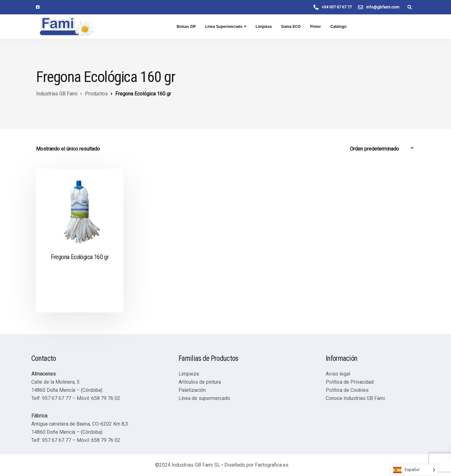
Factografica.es (272, 465)
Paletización (192, 390)
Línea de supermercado (204, 398)
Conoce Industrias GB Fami (355, 398)
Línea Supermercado (224, 27)
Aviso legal (338, 374)
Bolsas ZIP (186, 27)
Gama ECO (291, 27)
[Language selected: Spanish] (414, 470)
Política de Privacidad (350, 382)
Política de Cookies (347, 390)
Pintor (316, 27)
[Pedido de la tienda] (382, 149)
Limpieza (264, 27)
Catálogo (338, 27)
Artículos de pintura (200, 382)
